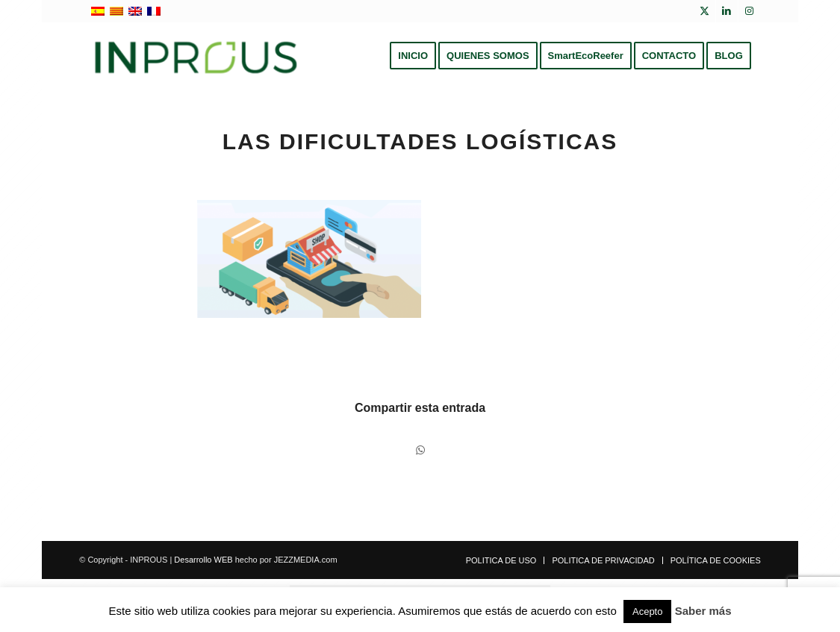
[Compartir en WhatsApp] (420, 450)
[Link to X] (704, 11)
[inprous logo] (196, 56)
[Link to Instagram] (750, 11)
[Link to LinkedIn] (727, 11)
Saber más (703, 611)
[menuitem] (413, 56)
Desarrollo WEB (203, 560)
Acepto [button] (647, 611)
